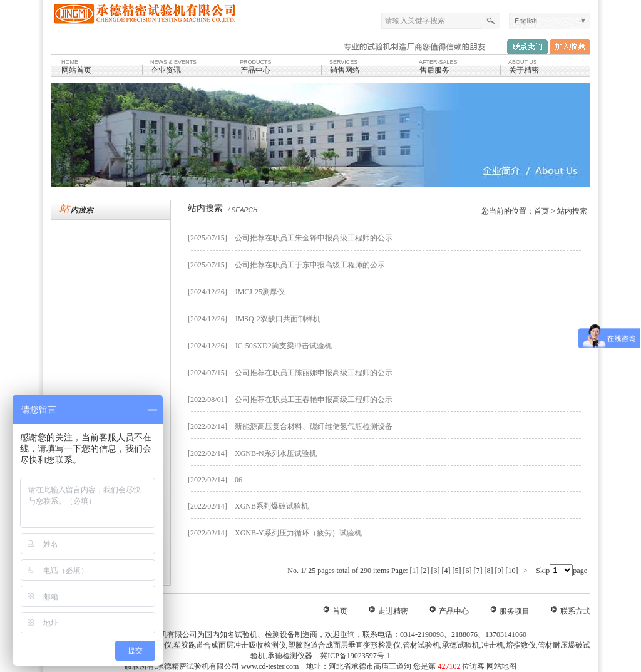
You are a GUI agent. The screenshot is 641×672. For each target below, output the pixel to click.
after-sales (438, 62)
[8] (489, 571)
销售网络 (345, 70)
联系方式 (575, 611)
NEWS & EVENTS (173, 62)
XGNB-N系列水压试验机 (276, 453)
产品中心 (255, 70)
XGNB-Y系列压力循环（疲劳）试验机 (298, 533)
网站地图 (501, 666)
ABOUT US (523, 62)
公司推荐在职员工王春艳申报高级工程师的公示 (314, 400)
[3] (436, 571)
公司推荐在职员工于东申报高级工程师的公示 (310, 265)
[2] (425, 571)
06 (238, 480)
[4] (446, 571)
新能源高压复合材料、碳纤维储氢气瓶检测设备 (314, 426)
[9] (500, 571)
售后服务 (434, 70)
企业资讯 (166, 70)
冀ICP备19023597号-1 (354, 656)
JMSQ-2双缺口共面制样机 (278, 319)
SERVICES (343, 62)
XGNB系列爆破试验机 (272, 506)
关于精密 (524, 70)
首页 (541, 211)
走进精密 (393, 611)
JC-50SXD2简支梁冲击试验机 (283, 346)
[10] (512, 571)
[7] (478, 571)
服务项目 (515, 611)
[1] (414, 571)
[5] (457, 571)
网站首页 (76, 70)
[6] (468, 571)
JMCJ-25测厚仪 (260, 292)
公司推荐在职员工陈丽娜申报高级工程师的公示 (314, 373)
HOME (70, 62)
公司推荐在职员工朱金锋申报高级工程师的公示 (314, 238)
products (256, 62)
